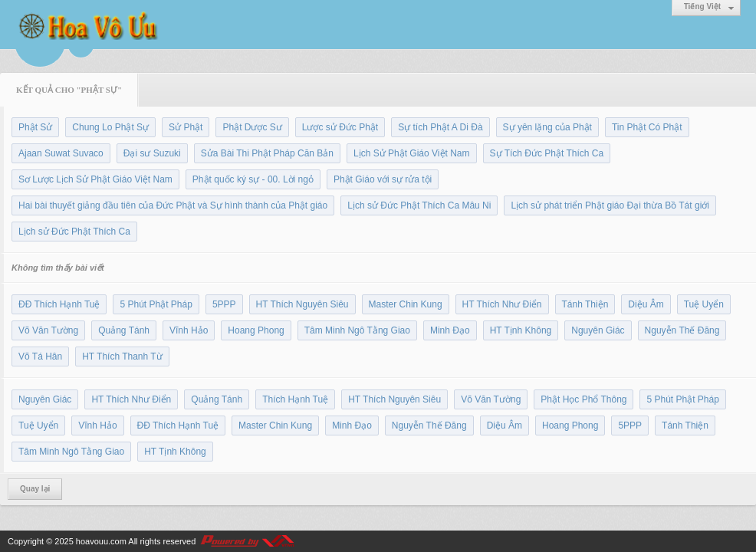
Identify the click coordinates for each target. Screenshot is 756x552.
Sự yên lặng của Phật (547, 127)
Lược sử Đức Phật (340, 127)
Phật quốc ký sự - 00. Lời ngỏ (253, 179)
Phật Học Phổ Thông (583, 399)
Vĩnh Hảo (189, 330)
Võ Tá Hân (40, 356)
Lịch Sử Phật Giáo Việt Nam (412, 153)
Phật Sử (35, 127)
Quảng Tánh (124, 330)
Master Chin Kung (406, 304)
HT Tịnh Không (521, 330)
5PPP (224, 304)
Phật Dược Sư (252, 127)
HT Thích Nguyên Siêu (302, 304)
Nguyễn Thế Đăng (682, 330)
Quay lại (35, 489)
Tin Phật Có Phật (647, 127)
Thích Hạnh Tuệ (295, 399)
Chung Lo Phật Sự (110, 127)
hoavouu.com (101, 541)
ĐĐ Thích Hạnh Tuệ (59, 304)
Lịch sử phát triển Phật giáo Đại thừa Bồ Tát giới (610, 205)
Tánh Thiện (585, 304)
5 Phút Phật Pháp (156, 304)
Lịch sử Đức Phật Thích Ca (74, 232)
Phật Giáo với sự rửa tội (383, 179)
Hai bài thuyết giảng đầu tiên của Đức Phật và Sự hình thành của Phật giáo (173, 205)
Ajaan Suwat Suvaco (61, 153)
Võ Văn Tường (48, 330)
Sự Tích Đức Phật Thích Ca (547, 153)
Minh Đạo (450, 330)
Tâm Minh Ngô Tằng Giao (357, 330)
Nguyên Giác (598, 330)
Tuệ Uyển (704, 304)
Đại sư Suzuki (152, 153)
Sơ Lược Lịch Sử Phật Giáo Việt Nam (95, 179)
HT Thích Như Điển (502, 304)
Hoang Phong (256, 330)
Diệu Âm (646, 304)
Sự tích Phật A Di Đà (440, 127)
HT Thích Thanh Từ (122, 356)
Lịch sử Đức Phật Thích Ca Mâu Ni (419, 205)
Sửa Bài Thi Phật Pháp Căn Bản (267, 153)
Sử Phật (186, 127)
